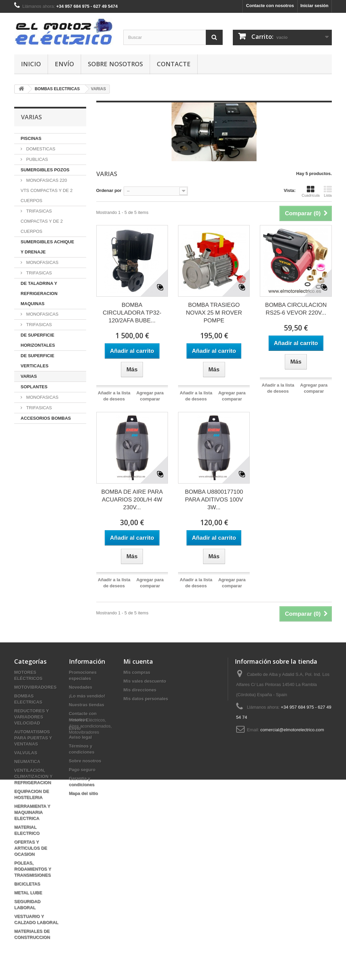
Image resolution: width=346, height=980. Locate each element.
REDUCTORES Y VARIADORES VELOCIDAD (32, 717)
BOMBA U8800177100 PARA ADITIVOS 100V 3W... (214, 500)
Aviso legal (80, 737)
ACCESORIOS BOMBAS (46, 418)
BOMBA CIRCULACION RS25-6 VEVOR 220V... (296, 309)
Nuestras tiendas (87, 705)
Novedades (81, 687)
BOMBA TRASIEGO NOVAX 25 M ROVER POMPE (214, 313)
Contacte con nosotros (270, 6)
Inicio (31, 64)
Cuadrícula (311, 191)
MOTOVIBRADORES (35, 687)
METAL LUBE (28, 893)
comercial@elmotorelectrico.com (292, 730)
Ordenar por (109, 190)
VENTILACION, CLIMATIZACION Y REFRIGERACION (33, 776)
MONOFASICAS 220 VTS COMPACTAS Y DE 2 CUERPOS (47, 190)
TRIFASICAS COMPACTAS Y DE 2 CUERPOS (42, 221)
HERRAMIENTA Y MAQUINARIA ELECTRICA (32, 812)
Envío (64, 64)
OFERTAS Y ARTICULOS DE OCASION (31, 848)
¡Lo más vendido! (87, 696)
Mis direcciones (140, 690)
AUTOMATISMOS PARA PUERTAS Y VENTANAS (33, 738)
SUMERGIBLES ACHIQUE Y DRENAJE (47, 247)
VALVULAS (26, 753)
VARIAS (29, 376)
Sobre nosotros (115, 64)
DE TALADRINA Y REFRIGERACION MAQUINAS (39, 293)
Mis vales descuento (145, 681)
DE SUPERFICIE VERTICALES (38, 361)
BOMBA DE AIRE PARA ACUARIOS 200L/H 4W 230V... (132, 500)
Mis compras (137, 672)
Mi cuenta (138, 661)
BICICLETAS (27, 884)
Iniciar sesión (314, 6)
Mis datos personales (146, 699)
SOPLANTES (34, 387)
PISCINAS (31, 138)
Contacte (174, 64)
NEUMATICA (27, 762)
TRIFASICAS (38, 273)
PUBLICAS (36, 159)
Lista (328, 191)
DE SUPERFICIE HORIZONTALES (38, 340)
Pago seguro (82, 770)
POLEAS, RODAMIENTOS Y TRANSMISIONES (33, 869)
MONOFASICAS (42, 262)
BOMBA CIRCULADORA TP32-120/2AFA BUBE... (132, 313)
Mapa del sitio (83, 793)
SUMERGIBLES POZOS (45, 170)
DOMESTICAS (40, 149)
